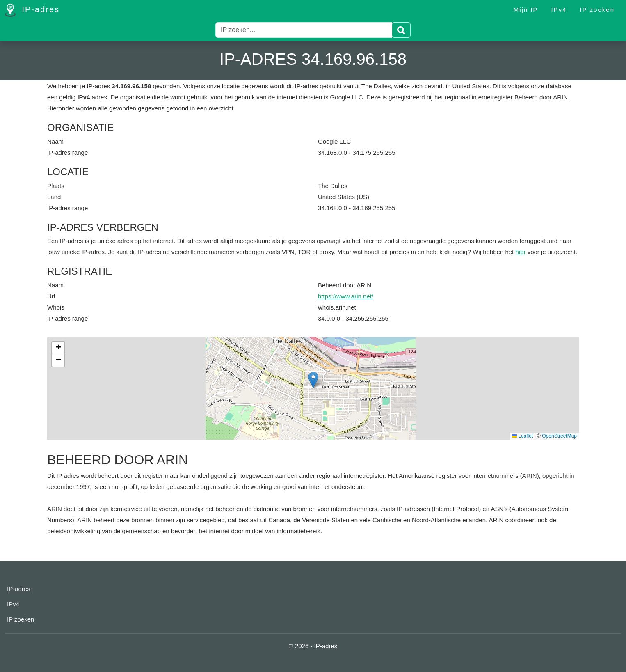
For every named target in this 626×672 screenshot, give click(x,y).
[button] (313, 380)
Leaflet (522, 436)
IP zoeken (597, 10)
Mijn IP (526, 10)
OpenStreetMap (559, 436)
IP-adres (32, 10)
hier (520, 252)
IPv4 (559, 10)
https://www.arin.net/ (346, 296)
